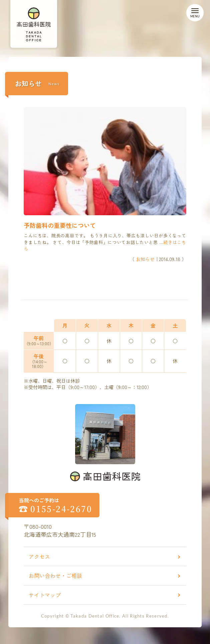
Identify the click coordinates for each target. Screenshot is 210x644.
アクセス (39, 556)
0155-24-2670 (61, 509)
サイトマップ (45, 595)
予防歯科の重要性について (60, 225)
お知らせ (145, 259)
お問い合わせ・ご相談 (55, 575)
